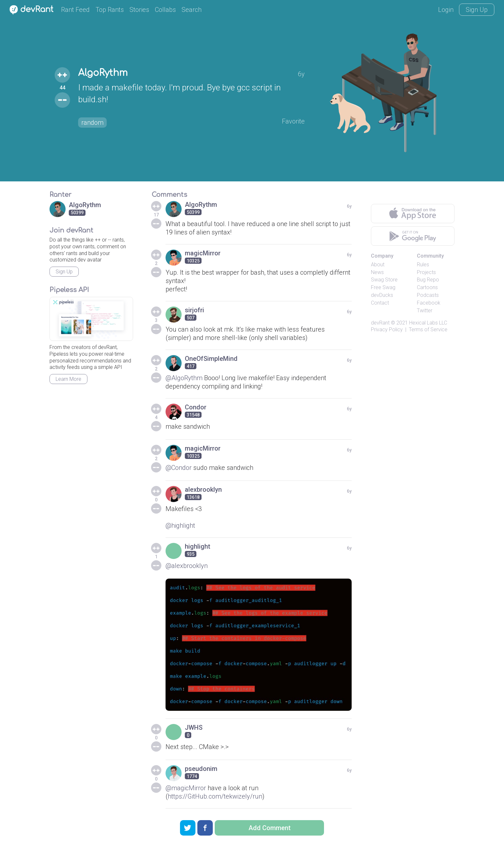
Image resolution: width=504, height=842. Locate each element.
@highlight (180, 526)
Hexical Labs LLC (428, 323)
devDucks (382, 295)
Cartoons (427, 287)
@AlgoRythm (184, 378)
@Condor (179, 468)
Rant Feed (75, 10)
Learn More (68, 379)
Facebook (429, 303)
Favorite (293, 121)
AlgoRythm (103, 73)
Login (446, 10)
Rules (423, 265)
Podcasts (428, 295)
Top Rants (110, 10)
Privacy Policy (387, 329)
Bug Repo (428, 280)
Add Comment (270, 828)
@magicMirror (186, 788)
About (378, 265)
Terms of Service (428, 329)
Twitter (425, 311)
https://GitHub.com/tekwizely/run (215, 796)
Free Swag (383, 287)
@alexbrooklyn (187, 566)
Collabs (165, 10)
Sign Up (477, 10)
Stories (139, 10)
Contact (380, 303)
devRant (380, 323)
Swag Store (384, 280)
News (377, 272)
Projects (426, 272)
